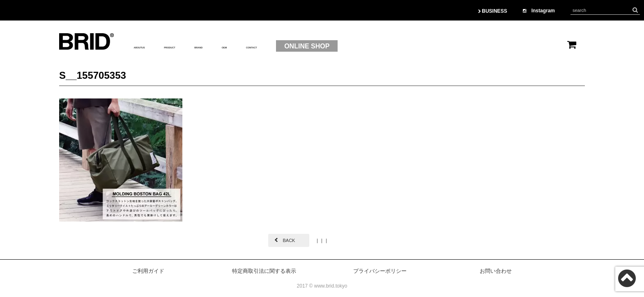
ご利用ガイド (148, 271)
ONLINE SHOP (386, 46)
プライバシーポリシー (380, 271)
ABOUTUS (150, 46)
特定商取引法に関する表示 (264, 271)
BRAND (245, 46)
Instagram (539, 11)
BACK (289, 240)
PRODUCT (199, 46)
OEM (281, 46)
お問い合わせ (496, 271)
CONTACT (322, 46)
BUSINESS (493, 11)
